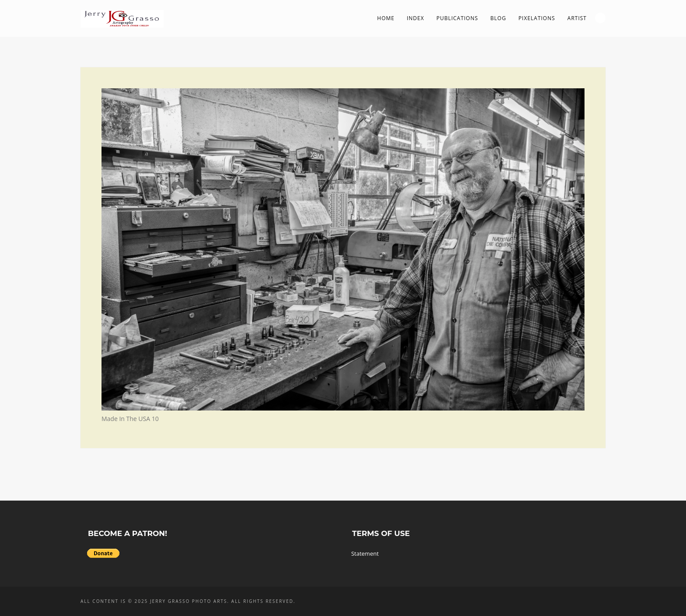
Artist (577, 18)
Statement (365, 553)
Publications (457, 18)
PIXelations (537, 18)
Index (416, 18)
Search (600, 18)
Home (386, 18)
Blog (498, 18)
